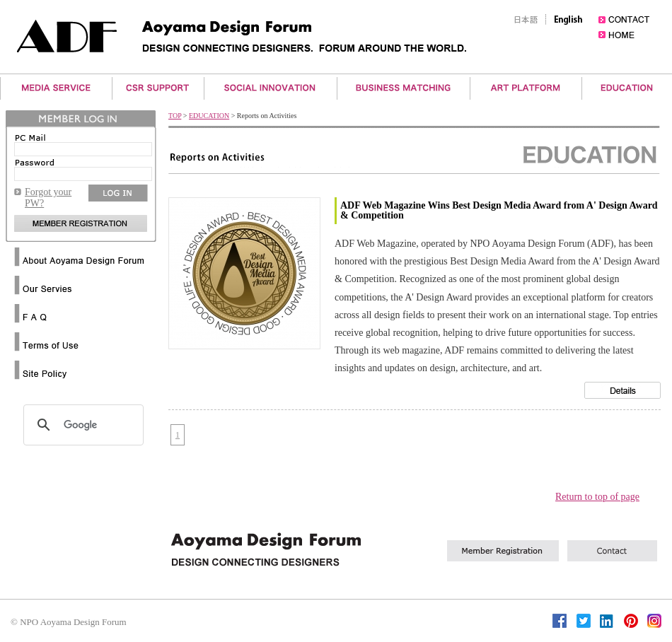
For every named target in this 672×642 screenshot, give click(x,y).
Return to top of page (597, 497)
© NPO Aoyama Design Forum (69, 622)
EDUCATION (209, 116)
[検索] (81, 425)
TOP (175, 116)
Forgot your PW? (48, 198)
